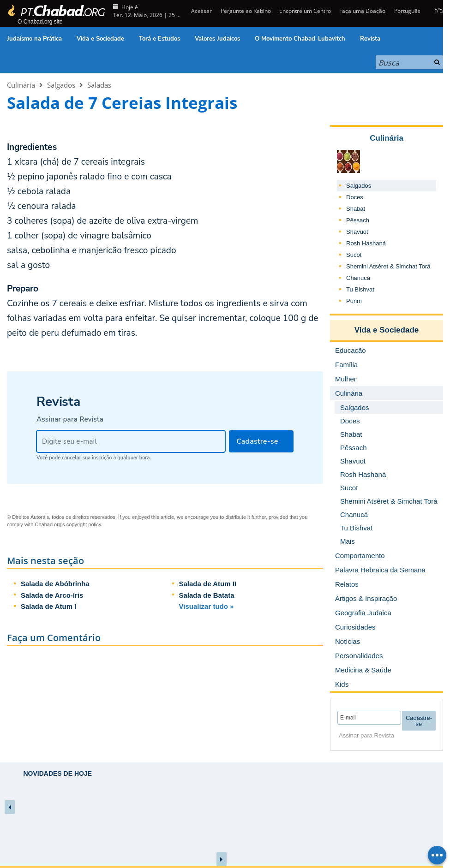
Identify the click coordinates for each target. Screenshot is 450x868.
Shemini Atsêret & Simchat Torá (388, 266)
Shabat (356, 209)
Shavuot (357, 232)
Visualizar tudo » (207, 606)
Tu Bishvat (360, 289)
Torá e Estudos (159, 39)
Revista (370, 39)
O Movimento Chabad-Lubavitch (300, 39)
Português (407, 11)
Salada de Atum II (208, 584)
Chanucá (358, 278)
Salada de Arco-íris (52, 595)
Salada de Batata (207, 595)
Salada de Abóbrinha (55, 584)
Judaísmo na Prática (34, 39)
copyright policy (84, 524)
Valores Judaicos (217, 39)
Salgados (61, 85)
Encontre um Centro (305, 11)
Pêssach (358, 220)
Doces (355, 197)
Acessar (201, 11)
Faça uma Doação (362, 11)
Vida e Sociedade (100, 39)
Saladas (99, 85)
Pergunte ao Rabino (246, 11)
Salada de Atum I (48, 606)
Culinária (21, 85)
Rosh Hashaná (366, 243)
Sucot (354, 255)
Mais (348, 541)
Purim (354, 301)
